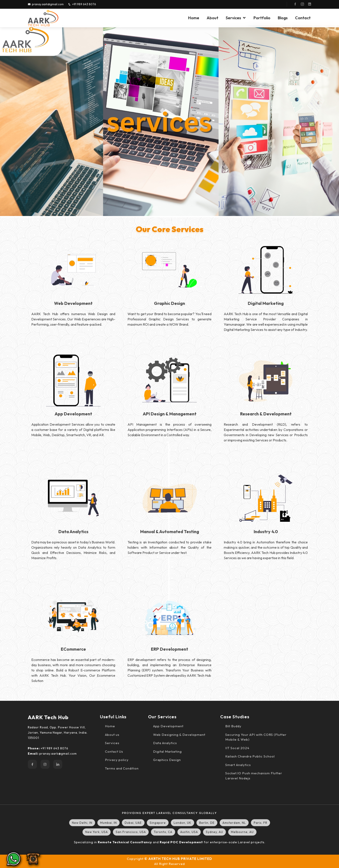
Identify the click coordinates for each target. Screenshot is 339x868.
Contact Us (114, 751)
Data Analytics (165, 743)
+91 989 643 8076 (84, 4)
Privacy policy (117, 760)
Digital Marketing (167, 751)
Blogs (283, 18)
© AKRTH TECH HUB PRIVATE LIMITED (178, 859)
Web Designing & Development (179, 735)
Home (194, 18)
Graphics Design (167, 760)
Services (233, 18)
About (212, 18)
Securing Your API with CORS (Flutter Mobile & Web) (256, 737)
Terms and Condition (122, 768)
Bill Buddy (233, 726)
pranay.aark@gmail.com (48, 4)
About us (112, 735)
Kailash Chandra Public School (250, 756)
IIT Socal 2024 (237, 748)
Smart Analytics (238, 765)
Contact (303, 18)
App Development (168, 726)
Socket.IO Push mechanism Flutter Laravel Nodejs (254, 776)
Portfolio (262, 18)
